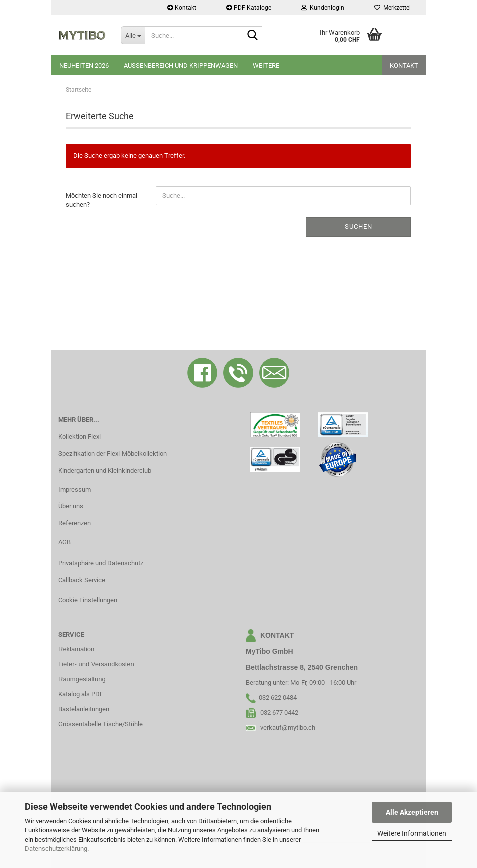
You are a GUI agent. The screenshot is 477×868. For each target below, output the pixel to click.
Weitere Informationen (412, 833)
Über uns (71, 506)
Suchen (359, 226)
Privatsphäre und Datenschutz (101, 563)
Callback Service (82, 580)
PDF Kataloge (249, 8)
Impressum (75, 490)
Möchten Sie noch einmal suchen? (102, 200)
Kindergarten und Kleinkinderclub (105, 471)
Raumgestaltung (82, 679)
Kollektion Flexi (80, 437)
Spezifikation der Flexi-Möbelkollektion (113, 454)
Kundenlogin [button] (323, 8)
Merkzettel (393, 8)
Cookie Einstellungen (88, 600)
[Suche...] (133, 35)
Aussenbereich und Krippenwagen (181, 65)
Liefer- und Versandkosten (96, 664)
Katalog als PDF (81, 694)
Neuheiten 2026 (84, 65)
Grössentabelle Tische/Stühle (101, 724)
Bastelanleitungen (84, 709)
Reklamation (76, 649)
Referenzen (75, 523)
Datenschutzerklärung (56, 849)
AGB (65, 542)
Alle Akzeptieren (412, 812)
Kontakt (182, 8)
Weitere (266, 65)
